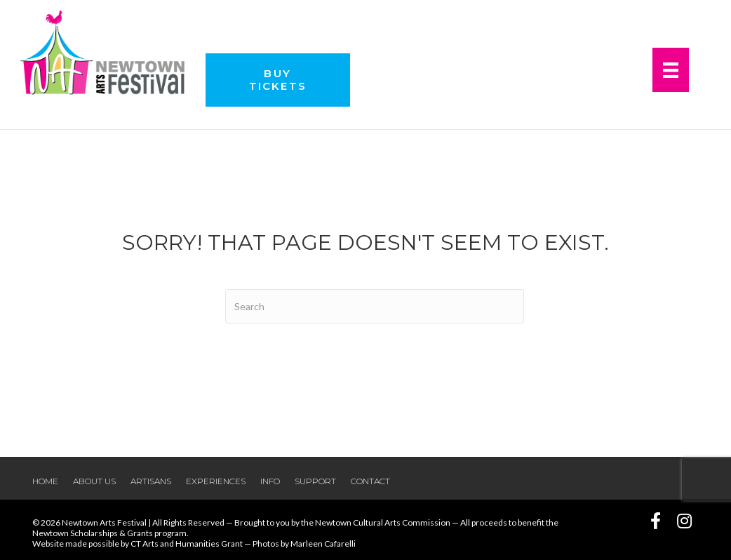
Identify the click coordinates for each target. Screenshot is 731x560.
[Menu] (671, 70)
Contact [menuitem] (370, 481)
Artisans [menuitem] (151, 481)
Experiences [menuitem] (216, 481)
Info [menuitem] (270, 481)
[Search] (375, 306)
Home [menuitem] (45, 481)
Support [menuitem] (315, 481)
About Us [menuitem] (94, 481)
